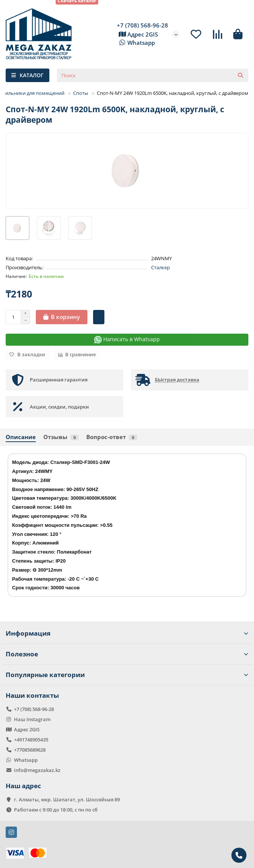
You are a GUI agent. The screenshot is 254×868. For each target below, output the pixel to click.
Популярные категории (127, 675)
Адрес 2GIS (137, 35)
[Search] (153, 75)
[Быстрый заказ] (99, 317)
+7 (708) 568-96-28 (142, 25)
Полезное (127, 654)
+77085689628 (30, 750)
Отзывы (61, 437)
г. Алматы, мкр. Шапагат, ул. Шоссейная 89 (67, 799)
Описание (21, 437)
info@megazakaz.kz (37, 770)
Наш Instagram (32, 719)
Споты (81, 93)
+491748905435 (31, 740)
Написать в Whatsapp (127, 339)
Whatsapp (136, 43)
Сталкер (161, 267)
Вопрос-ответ (112, 437)
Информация (127, 633)
